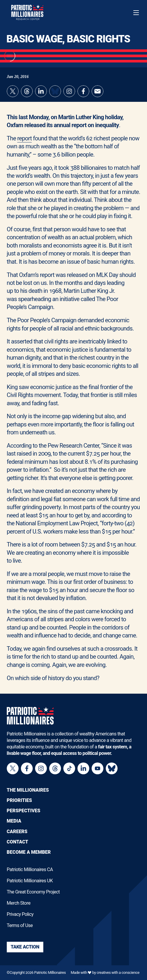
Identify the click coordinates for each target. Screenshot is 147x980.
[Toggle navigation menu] (136, 13)
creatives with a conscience (118, 972)
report (25, 138)
